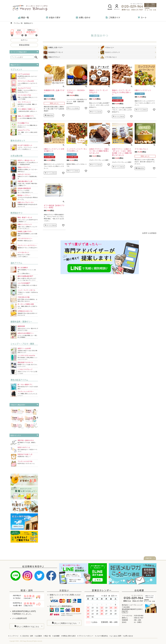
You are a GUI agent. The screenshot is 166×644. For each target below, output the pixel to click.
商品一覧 (23, 17)
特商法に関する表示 (69, 636)
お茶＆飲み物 (16, 156)
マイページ (117, 7)
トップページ (14, 636)
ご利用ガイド (113, 17)
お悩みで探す (53, 17)
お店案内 (39, 636)
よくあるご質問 (116, 636)
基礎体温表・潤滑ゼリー (21, 322)
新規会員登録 (24, 45)
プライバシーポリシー (86, 636)
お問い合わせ (83, 17)
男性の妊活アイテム (19, 380)
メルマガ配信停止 (102, 636)
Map (125, 612)
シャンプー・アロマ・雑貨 (22, 344)
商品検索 (110, 7)
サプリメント (16, 69)
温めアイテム (16, 263)
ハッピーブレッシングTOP (11, 23)
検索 (36, 57)
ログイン (24, 40)
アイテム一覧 (18, 23)
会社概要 (57, 636)
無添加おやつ (16, 213)
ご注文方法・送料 (27, 636)
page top (149, 558)
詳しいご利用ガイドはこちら (27, 626)
